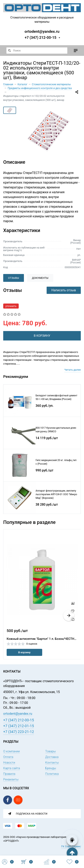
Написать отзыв (64, 290)
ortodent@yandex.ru (42, 31)
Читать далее (73, 370)
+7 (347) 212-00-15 (41, 37)
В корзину (24, 652)
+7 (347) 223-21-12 (19, 732)
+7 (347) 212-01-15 (19, 726)
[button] (69, 615)
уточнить (11, 306)
